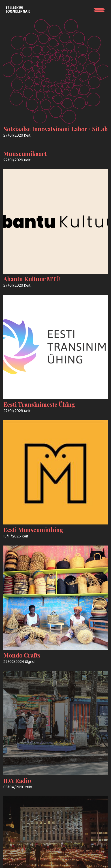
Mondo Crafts (22, 655)
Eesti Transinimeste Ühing (39, 404)
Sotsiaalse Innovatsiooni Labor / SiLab (55, 129)
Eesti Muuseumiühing (33, 530)
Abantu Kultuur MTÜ (32, 279)
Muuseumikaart (25, 154)
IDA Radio (17, 781)
